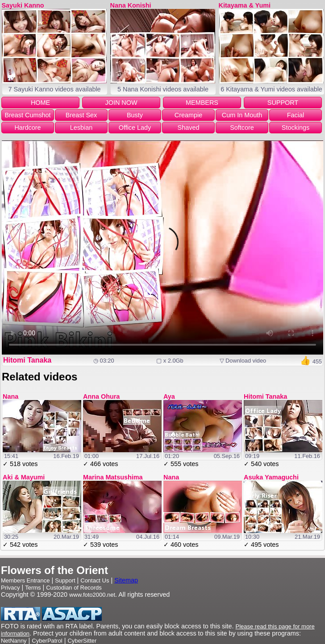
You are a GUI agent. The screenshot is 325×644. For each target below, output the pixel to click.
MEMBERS (202, 103)
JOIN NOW (121, 103)
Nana (10, 396)
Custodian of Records (74, 588)
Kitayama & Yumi (245, 5)
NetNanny (14, 641)
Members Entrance (25, 580)
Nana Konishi (131, 5)
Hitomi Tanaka (27, 360)
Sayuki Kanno (23, 5)
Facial (296, 115)
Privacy (10, 588)
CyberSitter (82, 641)
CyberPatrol (47, 641)
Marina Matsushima (113, 477)
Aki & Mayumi (24, 477)
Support (65, 580)
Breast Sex (81, 115)
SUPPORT (283, 103)
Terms (33, 588)
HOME (40, 103)
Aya (169, 396)
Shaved (189, 128)
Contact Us (95, 580)
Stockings (296, 128)
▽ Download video (243, 361)
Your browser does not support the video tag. (162, 248)
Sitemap (126, 580)
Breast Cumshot (27, 115)
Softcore (242, 128)
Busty (135, 115)
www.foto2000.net (92, 595)
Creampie (188, 115)
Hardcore (27, 128)
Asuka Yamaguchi (271, 477)
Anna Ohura (101, 396)
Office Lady (135, 128)
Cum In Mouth (242, 115)
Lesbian (81, 128)
